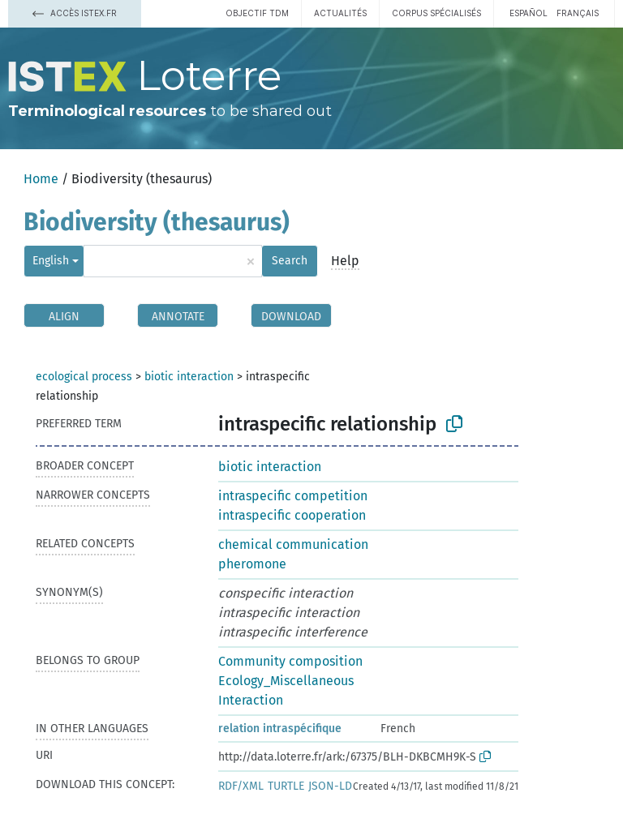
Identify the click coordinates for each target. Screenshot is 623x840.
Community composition (290, 661)
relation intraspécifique (280, 729)
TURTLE (286, 786)
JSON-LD (330, 786)
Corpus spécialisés (436, 13)
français (578, 13)
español (528, 13)
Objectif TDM (257, 13)
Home (41, 179)
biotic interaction (189, 377)
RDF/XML (241, 786)
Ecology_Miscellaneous (286, 681)
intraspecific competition (293, 496)
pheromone (252, 564)
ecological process (84, 377)
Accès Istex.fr (75, 13)
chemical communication (293, 544)
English (51, 261)
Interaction (251, 700)
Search (290, 261)
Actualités (340, 13)
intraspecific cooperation (292, 515)
